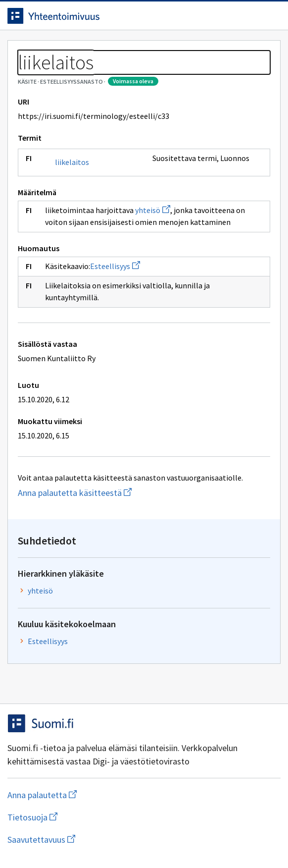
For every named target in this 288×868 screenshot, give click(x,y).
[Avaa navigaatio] (271, 16)
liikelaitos (72, 162)
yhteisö (153, 210)
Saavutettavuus (98, 840)
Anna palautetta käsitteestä (130, 493)
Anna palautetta (81, 795)
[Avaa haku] (251, 16)
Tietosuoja (81, 817)
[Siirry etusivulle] (124, 16)
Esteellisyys (115, 266)
